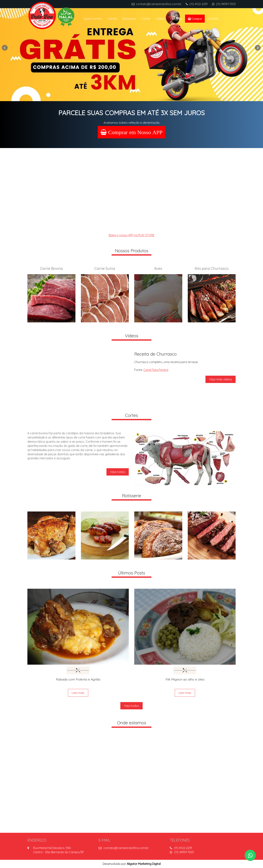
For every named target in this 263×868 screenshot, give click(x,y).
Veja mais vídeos (221, 379)
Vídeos (160, 19)
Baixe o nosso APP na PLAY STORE (132, 235)
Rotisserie (129, 19)
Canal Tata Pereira (156, 370)
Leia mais (78, 693)
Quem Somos (93, 19)
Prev (5, 48)
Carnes (112, 19)
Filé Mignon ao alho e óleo (185, 679)
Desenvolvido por (132, 864)
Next (258, 48)
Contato (213, 19)
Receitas (176, 19)
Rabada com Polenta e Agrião (78, 679)
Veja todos (118, 472)
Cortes (146, 19)
